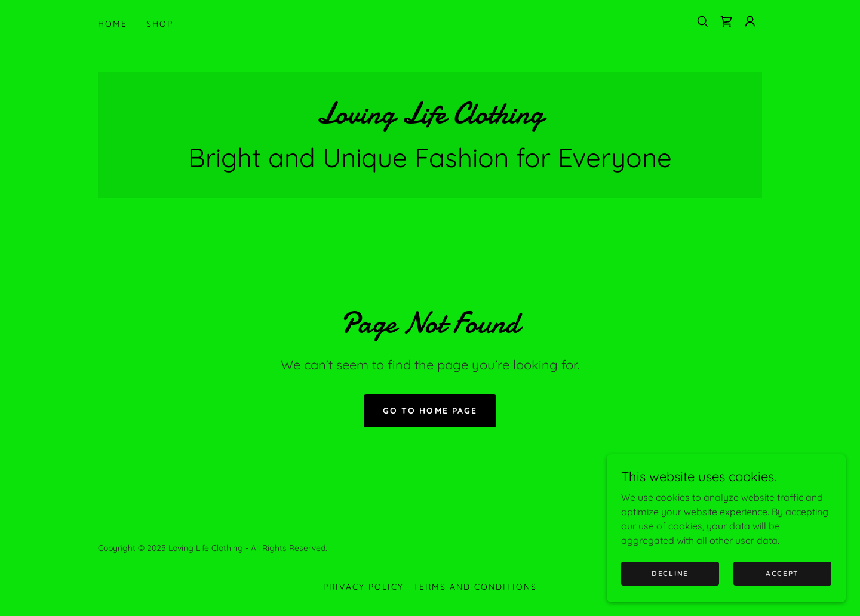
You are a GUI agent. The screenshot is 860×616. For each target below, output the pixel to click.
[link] (726, 21)
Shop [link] (160, 24)
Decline (670, 573)
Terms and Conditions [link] (475, 587)
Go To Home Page (430, 411)
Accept (782, 573)
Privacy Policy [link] (363, 587)
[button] (750, 21)
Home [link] (113, 24)
